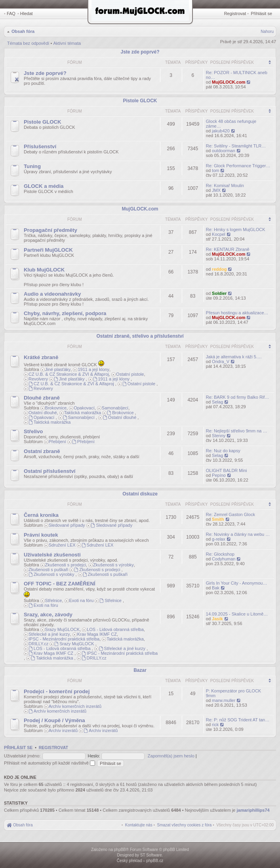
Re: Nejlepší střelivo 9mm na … (237, 431)
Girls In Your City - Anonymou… (237, 583)
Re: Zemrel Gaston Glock (230, 514)
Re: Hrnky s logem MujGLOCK (236, 229)
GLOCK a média (44, 186)
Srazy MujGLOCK (62, 629)
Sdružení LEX (62, 545)
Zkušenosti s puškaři (48, 570)
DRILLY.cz (38, 644)
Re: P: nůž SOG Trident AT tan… (238, 720)
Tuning (32, 166)
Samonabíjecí (115, 408)
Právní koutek (41, 535)
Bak (216, 588)
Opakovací (84, 408)
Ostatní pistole (130, 374)
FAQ (11, 13)
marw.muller (224, 700)
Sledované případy (67, 525)
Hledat (27, 13)
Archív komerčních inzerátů (75, 706)
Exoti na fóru (82, 600)
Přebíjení (57, 442)
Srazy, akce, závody (48, 615)
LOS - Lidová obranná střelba (115, 629)
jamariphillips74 (253, 810)
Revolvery (38, 379)
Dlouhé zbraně (42, 398)
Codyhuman (224, 559)
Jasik (217, 619)
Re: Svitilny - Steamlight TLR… (236, 146)
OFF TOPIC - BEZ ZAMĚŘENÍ (60, 584)
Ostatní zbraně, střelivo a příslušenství (140, 336)
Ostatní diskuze (140, 494)
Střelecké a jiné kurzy (49, 634)
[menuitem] (185, 825)
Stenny (219, 436)
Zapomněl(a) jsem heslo (171, 756)
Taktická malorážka (83, 413)
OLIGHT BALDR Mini (227, 470)
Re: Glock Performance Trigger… (238, 166)
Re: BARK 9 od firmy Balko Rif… (238, 397)
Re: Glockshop (220, 554)
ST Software (151, 855)
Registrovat (235, 13)
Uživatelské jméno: (22, 756)
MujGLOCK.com (229, 82)
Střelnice (54, 600)
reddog (219, 269)
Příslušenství (40, 146)
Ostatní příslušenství (50, 471)
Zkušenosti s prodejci (66, 565)
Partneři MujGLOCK (48, 250)
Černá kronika (41, 515)
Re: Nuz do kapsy (223, 451)
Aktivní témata (67, 43)
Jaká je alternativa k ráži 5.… (234, 357)
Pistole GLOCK (140, 101)
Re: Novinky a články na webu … (238, 534)
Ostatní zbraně (42, 451)
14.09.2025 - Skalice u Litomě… (237, 614)
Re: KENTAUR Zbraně (228, 249)
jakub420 (221, 131)
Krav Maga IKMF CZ (97, 634)
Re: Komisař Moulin (225, 185)
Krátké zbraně (41, 357)
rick (215, 725)
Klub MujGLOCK (44, 270)
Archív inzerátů (63, 730)
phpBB (120, 850)
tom (215, 170)
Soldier (219, 293)
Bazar (140, 670)
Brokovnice (56, 408)
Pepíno (219, 475)
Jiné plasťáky (58, 369)
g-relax (219, 539)
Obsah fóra (23, 31)
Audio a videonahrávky (52, 294)
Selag (217, 402)
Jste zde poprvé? (140, 52)
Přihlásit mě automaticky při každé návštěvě (50, 763)
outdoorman (224, 151)
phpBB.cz (155, 861)
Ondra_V (221, 361)
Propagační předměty (50, 230)
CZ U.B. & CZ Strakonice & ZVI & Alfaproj (69, 374)
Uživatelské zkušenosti (52, 555)
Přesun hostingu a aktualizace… (237, 313)
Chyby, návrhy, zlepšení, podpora (65, 313)
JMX (216, 190)
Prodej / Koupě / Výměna (54, 720)
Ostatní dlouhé (43, 413)
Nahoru (267, 32)
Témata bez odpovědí (28, 43)
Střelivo (33, 431)
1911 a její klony (93, 369)
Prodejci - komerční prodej (57, 691)
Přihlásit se (261, 13)
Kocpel (219, 234)
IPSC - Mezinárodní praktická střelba (64, 639)
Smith (218, 519)
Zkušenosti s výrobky (113, 565)
